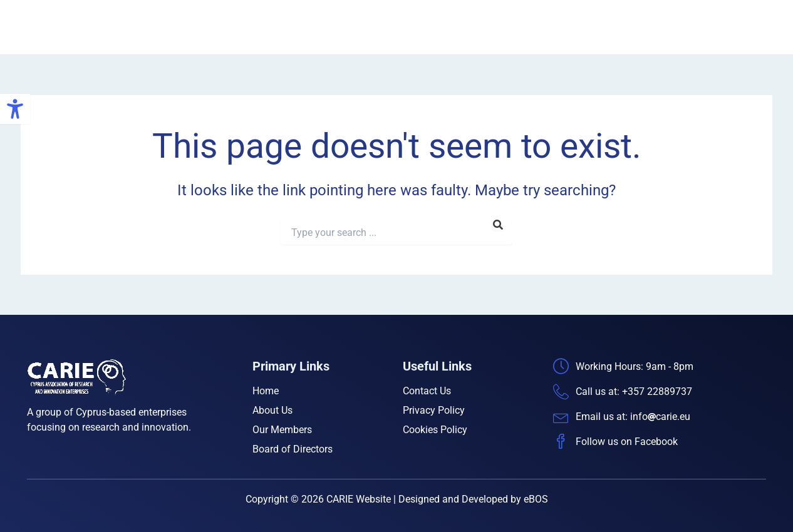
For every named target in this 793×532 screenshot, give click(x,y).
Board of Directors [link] (654, 27)
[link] (15, 109)
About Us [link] (494, 27)
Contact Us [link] (738, 27)
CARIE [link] (148, 27)
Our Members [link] (564, 27)
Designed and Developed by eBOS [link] (473, 499)
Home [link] (441, 27)
